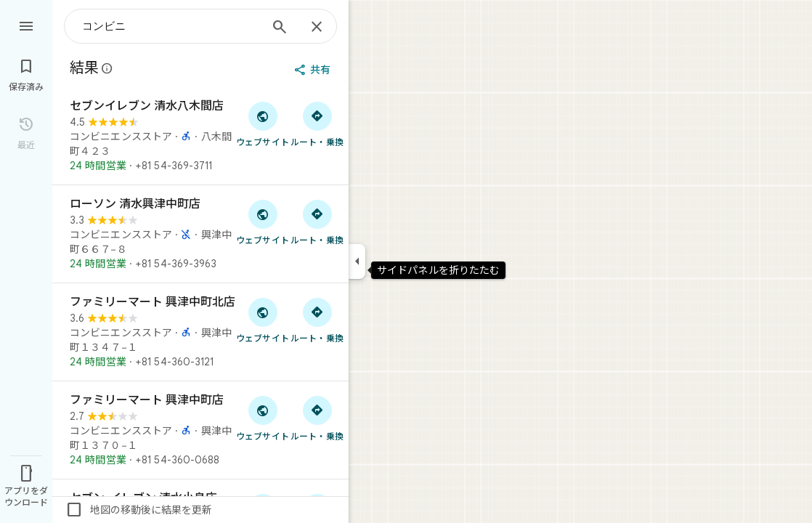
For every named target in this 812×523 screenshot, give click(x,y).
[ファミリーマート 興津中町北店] (200, 332)
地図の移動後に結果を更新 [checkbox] (139, 510)
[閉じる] (317, 28)
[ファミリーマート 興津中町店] (200, 430)
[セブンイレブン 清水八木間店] (200, 136)
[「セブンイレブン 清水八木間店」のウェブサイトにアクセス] (263, 123)
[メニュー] (26, 25)
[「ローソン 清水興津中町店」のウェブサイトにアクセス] (263, 222)
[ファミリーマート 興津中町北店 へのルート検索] (317, 320)
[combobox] (171, 26)
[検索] (280, 28)
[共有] (314, 70)
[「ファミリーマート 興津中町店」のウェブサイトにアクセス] (263, 418)
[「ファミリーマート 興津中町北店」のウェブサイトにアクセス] (263, 320)
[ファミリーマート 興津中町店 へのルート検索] (317, 418)
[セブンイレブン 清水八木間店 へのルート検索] (317, 123)
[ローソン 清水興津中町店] (200, 234)
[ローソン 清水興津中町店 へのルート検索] (317, 222)
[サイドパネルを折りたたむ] (357, 261)
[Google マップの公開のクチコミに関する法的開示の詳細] (107, 68)
